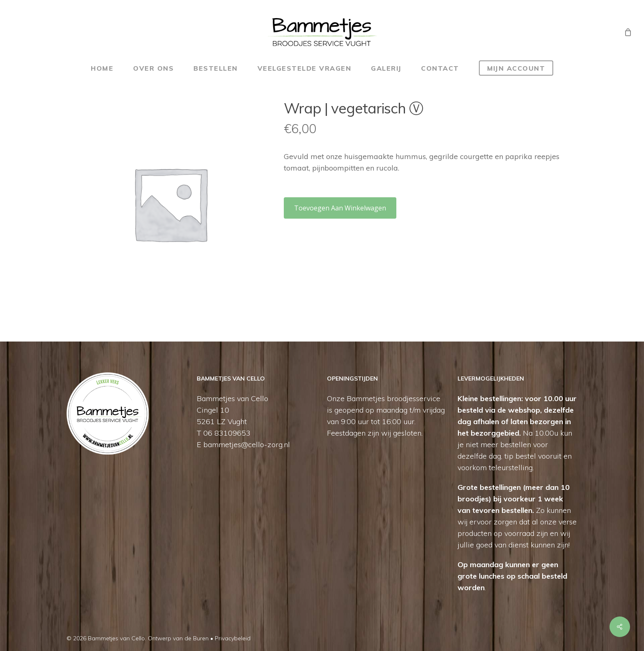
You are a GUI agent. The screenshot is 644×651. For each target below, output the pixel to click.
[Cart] (628, 32)
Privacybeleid (233, 638)
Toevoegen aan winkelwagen (340, 208)
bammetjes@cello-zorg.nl (247, 444)
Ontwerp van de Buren (178, 638)
